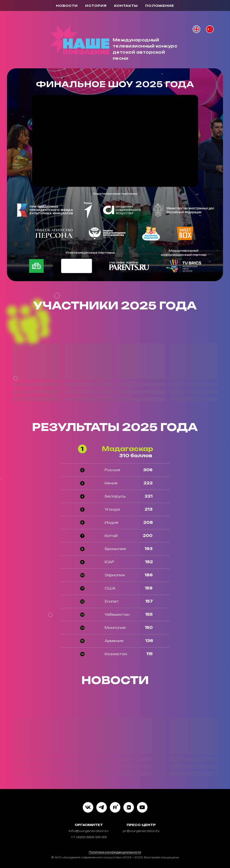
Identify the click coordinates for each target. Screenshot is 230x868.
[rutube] (115, 807)
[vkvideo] (129, 807)
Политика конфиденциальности (115, 852)
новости (67, 6)
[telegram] (102, 807)
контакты (126, 6)
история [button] (96, 6)
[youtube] (142, 807)
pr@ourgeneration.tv (141, 831)
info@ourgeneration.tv (89, 831)
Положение (160, 6)
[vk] (88, 807)
